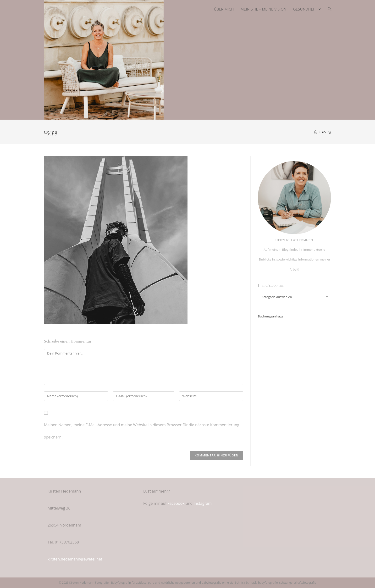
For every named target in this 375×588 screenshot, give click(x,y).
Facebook (176, 503)
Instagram (202, 503)
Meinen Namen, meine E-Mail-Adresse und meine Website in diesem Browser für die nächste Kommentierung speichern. (142, 431)
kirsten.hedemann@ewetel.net (75, 559)
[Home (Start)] (316, 132)
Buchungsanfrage (270, 316)
